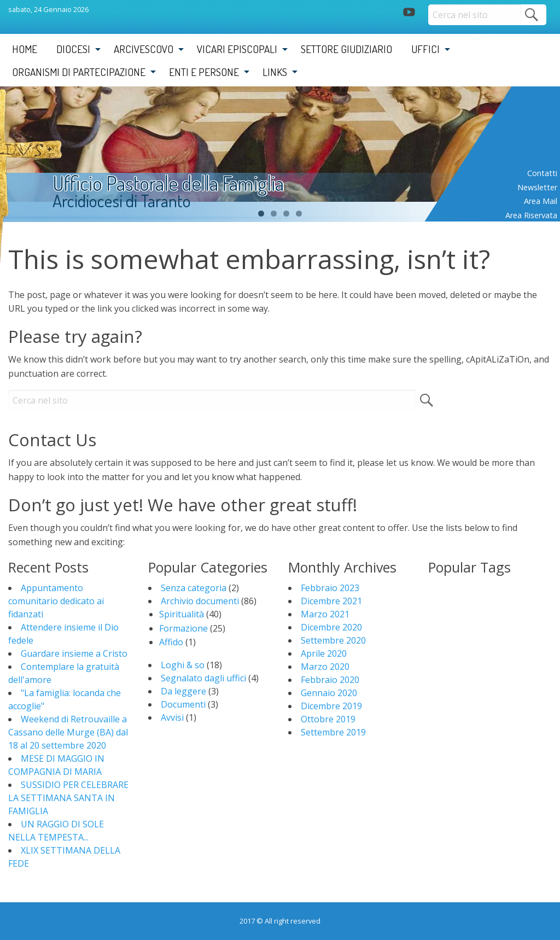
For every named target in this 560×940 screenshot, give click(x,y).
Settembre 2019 (333, 732)
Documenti (183, 704)
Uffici (425, 49)
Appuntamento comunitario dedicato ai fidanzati (56, 601)
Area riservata (531, 215)
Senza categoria (194, 588)
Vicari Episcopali (237, 49)
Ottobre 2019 (328, 719)
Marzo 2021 (325, 614)
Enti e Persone (204, 72)
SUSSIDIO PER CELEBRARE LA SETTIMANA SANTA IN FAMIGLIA (68, 798)
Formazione (183, 628)
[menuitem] (25, 49)
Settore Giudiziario (346, 49)
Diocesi (73, 49)
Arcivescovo (144, 49)
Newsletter (537, 187)
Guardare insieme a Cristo (74, 653)
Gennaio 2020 (329, 693)
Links (275, 72)
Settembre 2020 (333, 640)
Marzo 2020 (325, 667)
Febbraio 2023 (330, 588)
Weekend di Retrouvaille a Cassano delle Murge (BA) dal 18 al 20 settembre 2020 (68, 732)
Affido (171, 642)
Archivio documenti (200, 601)
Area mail (541, 201)
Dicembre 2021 (331, 601)
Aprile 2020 (324, 653)
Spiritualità (182, 614)
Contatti (542, 173)
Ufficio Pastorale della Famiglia (168, 183)
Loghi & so (183, 665)
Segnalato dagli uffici (203, 678)
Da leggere (183, 691)
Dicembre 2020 (331, 627)
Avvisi (172, 717)
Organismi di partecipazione (79, 72)
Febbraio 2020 (330, 680)
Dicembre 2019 (331, 706)
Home (25, 49)
